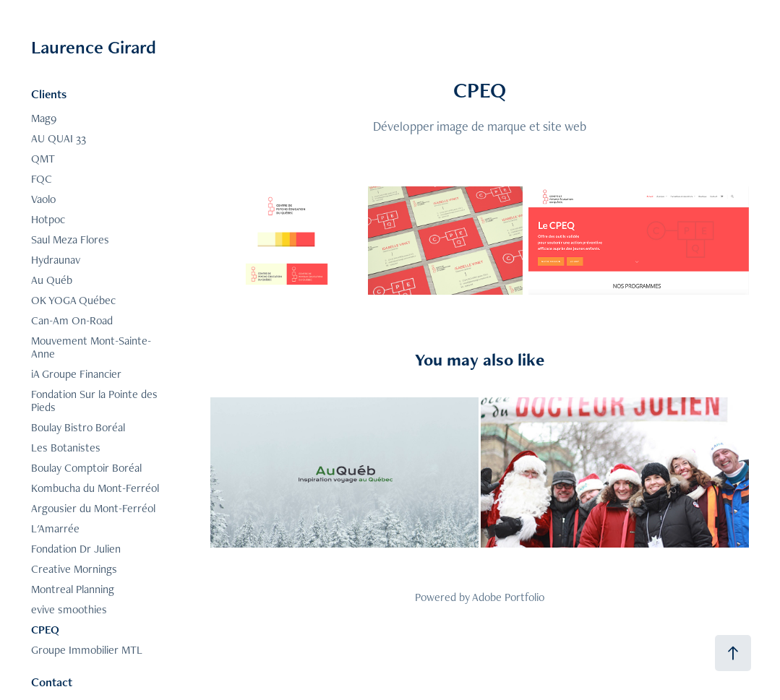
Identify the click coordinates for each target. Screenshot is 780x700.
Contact (52, 682)
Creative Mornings (74, 569)
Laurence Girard (94, 47)
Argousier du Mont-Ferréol (93, 508)
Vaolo (43, 199)
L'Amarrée (55, 528)
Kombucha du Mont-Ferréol (95, 488)
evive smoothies (69, 609)
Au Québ (52, 280)
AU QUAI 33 (59, 138)
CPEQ (45, 630)
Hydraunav (56, 260)
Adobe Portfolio (508, 597)
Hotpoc (48, 219)
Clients (49, 94)
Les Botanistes (66, 448)
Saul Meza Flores (70, 239)
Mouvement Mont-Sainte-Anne (91, 347)
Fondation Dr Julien (76, 549)
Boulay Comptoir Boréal (86, 468)
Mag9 (44, 118)
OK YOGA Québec (73, 300)
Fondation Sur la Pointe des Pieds (94, 401)
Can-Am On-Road (72, 320)
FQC (42, 179)
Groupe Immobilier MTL (87, 650)
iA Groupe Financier (76, 374)
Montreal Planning (73, 589)
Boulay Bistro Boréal (78, 427)
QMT (43, 159)
